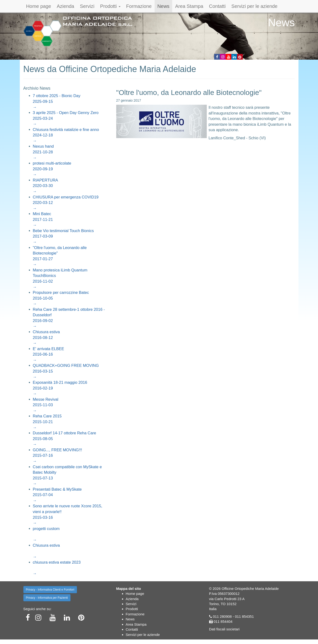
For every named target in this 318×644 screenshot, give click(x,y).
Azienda (65, 6)
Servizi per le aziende (254, 6)
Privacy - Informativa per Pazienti (47, 598)
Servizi (87, 6)
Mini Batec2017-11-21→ (43, 219)
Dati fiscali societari (224, 629)
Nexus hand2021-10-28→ (43, 152)
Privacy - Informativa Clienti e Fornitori (50, 590)
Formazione (139, 6)
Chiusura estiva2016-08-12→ (46, 337)
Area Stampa (189, 6)
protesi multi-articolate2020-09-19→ (52, 169)
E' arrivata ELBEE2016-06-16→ (49, 354)
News (164, 6)
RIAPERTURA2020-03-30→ (45, 186)
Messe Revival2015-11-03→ (46, 405)
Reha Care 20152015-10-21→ (47, 422)
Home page (39, 6)
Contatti (217, 6)
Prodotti (110, 6)
